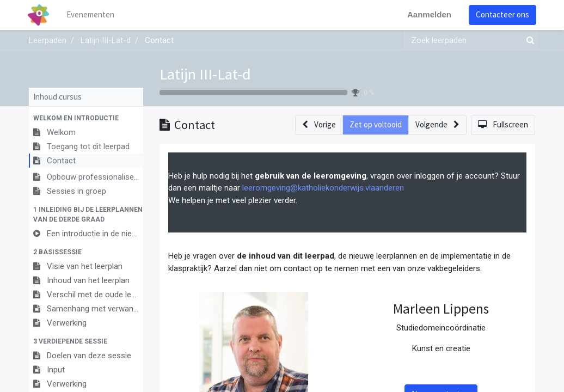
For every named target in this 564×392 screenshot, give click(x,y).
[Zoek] (528, 41)
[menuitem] (91, 15)
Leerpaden (48, 40)
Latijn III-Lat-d (205, 74)
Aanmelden (428, 14)
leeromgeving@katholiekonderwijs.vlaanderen (323, 188)
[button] (86, 118)
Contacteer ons (501, 14)
